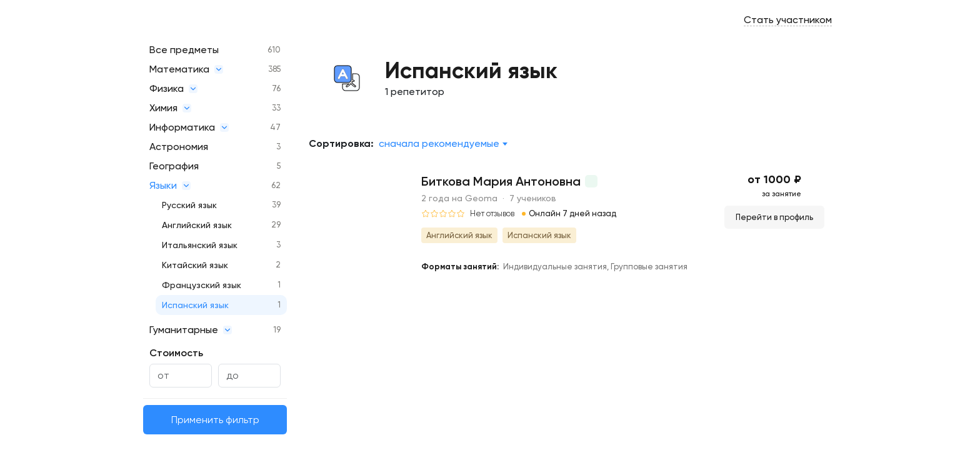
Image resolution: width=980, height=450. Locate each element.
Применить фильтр (215, 420)
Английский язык (197, 225)
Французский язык (202, 285)
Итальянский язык (200, 245)
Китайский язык (195, 265)
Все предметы (184, 50)
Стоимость (176, 353)
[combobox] (443, 144)
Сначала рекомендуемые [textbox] (439, 143)
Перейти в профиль (774, 217)
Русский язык (189, 205)
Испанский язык (195, 305)
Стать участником (788, 20)
